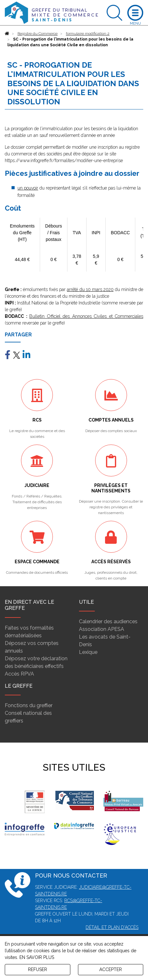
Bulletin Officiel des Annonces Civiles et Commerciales (86, 316)
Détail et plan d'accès (112, 927)
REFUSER (38, 969)
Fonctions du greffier (29, 705)
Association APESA (102, 629)
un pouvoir (28, 188)
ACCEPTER (111, 969)
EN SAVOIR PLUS (37, 957)
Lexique (88, 652)
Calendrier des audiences (108, 621)
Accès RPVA (19, 674)
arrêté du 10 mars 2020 (90, 289)
